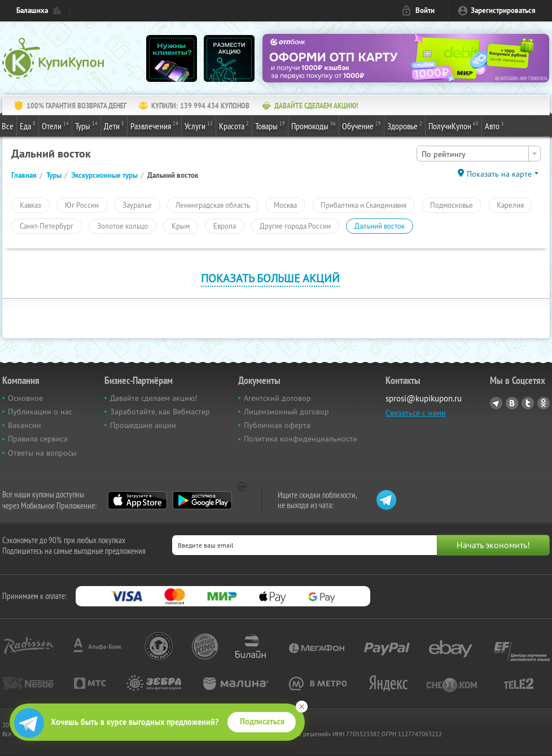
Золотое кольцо (122, 226)
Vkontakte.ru (512, 403)
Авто (494, 125)
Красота (234, 125)
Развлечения (154, 125)
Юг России (82, 205)
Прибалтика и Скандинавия (363, 205)
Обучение (362, 125)
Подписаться (262, 722)
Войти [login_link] (425, 10)
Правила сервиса (38, 439)
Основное (25, 398)
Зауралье (137, 205)
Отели (55, 125)
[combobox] (479, 154)
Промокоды (314, 125)
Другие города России (295, 226)
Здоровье (405, 125)
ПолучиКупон (454, 125)
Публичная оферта (277, 425)
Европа (225, 226)
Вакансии (25, 425)
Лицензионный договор (286, 412)
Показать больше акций (270, 278)
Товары (270, 125)
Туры (86, 125)
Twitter (528, 403)
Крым (181, 226)
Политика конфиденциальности (301, 439)
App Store (137, 500)
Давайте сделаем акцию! (154, 398)
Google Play (202, 500)
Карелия (510, 205)
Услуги (199, 125)
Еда (28, 125)
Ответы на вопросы (42, 453)
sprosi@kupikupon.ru (424, 398)
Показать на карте (499, 174)
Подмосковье (452, 205)
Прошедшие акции (143, 425)
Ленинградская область (213, 205)
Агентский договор (277, 398)
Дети (114, 125)
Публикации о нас (40, 412)
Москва (285, 205)
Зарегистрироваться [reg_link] (503, 10)
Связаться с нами (416, 413)
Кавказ (30, 205)
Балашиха (32, 10)
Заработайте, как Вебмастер (160, 412)
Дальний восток (380, 226)
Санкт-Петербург (47, 226)
